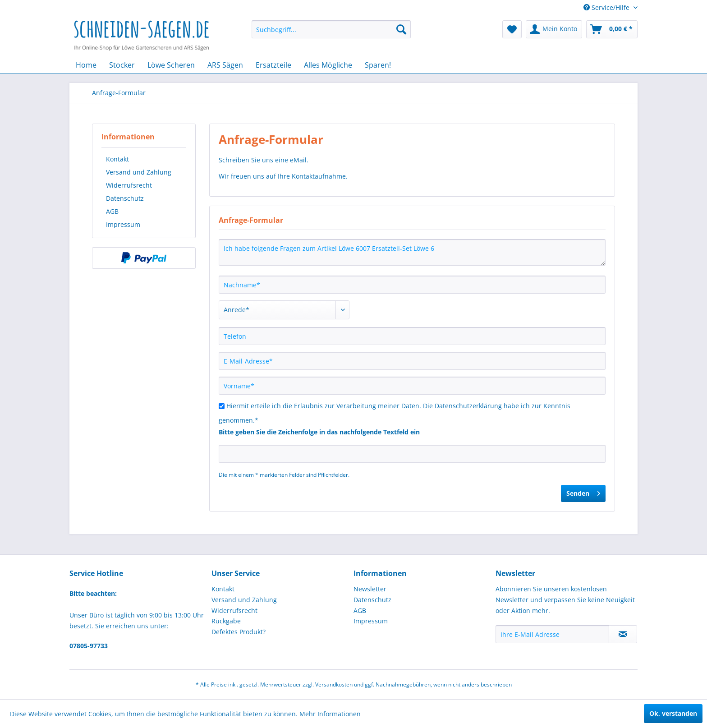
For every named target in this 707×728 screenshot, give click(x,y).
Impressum (123, 224)
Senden (583, 492)
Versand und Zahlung (139, 172)
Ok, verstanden (673, 713)
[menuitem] (331, 29)
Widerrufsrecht (129, 185)
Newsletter (370, 589)
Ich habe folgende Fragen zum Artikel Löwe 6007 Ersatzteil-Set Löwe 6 (412, 252)
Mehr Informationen (330, 714)
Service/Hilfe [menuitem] (607, 7)
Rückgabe (226, 621)
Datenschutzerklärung (468, 406)
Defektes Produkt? (239, 632)
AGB (112, 211)
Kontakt (117, 159)
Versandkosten (334, 684)
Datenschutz (125, 198)
